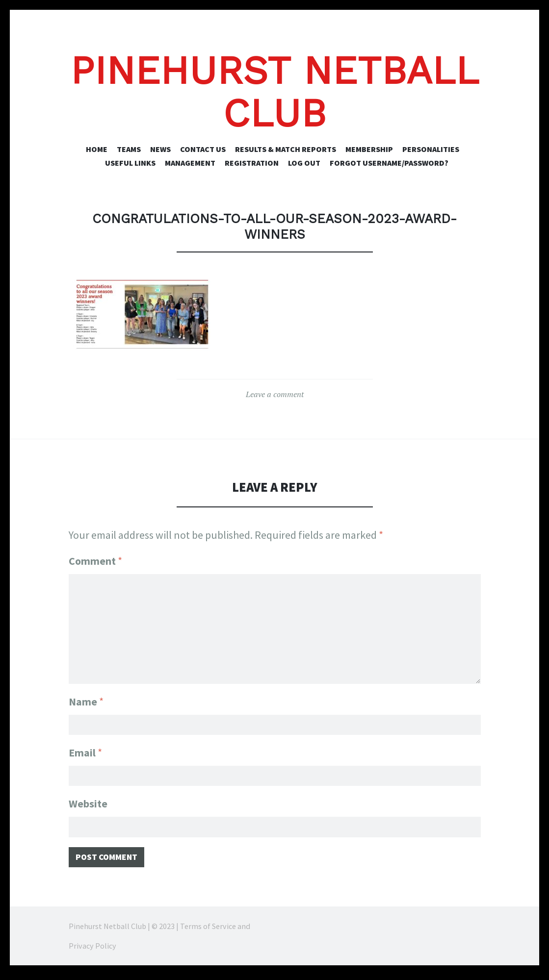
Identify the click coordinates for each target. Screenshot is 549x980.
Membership (369, 149)
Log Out (304, 163)
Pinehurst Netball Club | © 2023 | (124, 931)
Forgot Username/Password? (389, 163)
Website (88, 804)
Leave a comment (275, 394)
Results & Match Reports (286, 149)
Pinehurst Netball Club (274, 92)
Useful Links (130, 163)
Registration (252, 163)
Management (190, 163)
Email (85, 751)
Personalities (431, 149)
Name (86, 697)
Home (97, 149)
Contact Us (203, 149)
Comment (95, 561)
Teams (129, 149)
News (160, 149)
